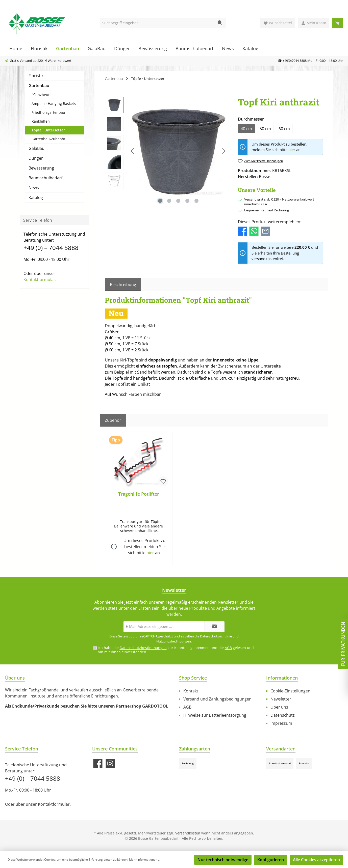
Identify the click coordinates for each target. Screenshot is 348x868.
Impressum (281, 723)
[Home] (16, 48)
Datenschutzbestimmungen (143, 648)
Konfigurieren (271, 860)
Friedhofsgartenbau (48, 112)
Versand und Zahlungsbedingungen (217, 699)
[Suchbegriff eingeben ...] (157, 23)
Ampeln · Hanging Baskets (54, 104)
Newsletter (281, 699)
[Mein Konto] (314, 23)
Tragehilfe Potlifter (139, 494)
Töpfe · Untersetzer (48, 130)
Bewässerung (41, 168)
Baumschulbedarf (45, 178)
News (34, 188)
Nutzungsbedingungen (174, 641)
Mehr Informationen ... (145, 860)
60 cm (284, 129)
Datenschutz (283, 715)
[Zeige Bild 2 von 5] (169, 201)
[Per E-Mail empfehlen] (265, 231)
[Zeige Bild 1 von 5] (160, 201)
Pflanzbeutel (42, 95)
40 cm (246, 129)
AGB (228, 648)
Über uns (279, 707)
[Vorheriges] (133, 151)
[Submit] (214, 627)
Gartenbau (39, 86)
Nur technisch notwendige (223, 860)
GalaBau (36, 148)
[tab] (123, 285)
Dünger (36, 158)
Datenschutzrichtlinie (216, 636)
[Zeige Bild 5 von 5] (196, 201)
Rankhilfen (41, 121)
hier (292, 150)
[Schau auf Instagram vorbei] (110, 763)
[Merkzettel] (278, 23)
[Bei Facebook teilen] (243, 231)
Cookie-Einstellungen (290, 691)
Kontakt (191, 691)
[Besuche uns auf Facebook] (98, 763)
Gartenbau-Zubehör (48, 139)
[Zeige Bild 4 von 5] (187, 201)
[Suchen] (220, 23)
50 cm (265, 129)
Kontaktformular (39, 279)
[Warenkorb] (337, 23)
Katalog (36, 198)
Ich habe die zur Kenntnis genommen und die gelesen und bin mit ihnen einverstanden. (176, 650)
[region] (166, 151)
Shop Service (193, 678)
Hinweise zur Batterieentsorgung (215, 715)
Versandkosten (188, 833)
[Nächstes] (224, 151)
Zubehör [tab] (113, 420)
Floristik (36, 76)
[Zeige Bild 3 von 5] (178, 201)
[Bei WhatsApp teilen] (254, 231)
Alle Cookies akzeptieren (316, 860)
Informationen (282, 678)
